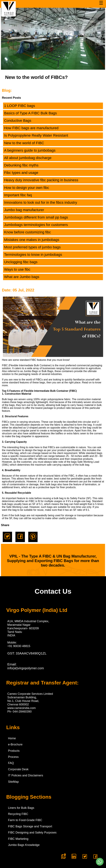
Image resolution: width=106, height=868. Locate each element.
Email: (26, 666)
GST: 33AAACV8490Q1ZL (27, 653)
